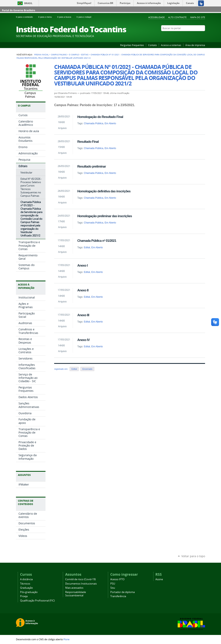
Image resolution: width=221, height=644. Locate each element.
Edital (87, 247)
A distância (26, 579)
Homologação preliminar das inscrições (104, 216)
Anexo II (83, 290)
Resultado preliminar (91, 166)
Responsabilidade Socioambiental (76, 594)
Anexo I (82, 265)
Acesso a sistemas (171, 45)
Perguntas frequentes (132, 45)
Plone (66, 639)
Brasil (28, 3)
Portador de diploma (123, 592)
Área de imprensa (195, 45)
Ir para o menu (47, 17)
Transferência (118, 596)
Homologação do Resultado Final (100, 117)
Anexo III (83, 315)
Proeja (24, 596)
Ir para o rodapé (86, 17)
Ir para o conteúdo (26, 17)
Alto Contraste (177, 17)
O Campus (74, 55)
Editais (85, 55)
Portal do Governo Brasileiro (19, 10)
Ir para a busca (66, 17)
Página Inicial (41, 55)
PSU (113, 584)
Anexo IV (83, 340)
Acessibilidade (156, 17)
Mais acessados (74, 588)
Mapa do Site (198, 17)
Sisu (113, 588)
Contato (152, 45)
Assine (159, 579)
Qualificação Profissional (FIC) (37, 601)
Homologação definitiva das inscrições (104, 191)
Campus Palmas (59, 55)
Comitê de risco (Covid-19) (80, 579)
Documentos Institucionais (81, 584)
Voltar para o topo (193, 556)
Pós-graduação (29, 592)
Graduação (26, 588)
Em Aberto (110, 123)
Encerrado (87, 369)
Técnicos (25, 584)
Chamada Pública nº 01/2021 (97, 241)
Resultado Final (88, 142)
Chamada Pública (94, 123)
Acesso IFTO (117, 579)
